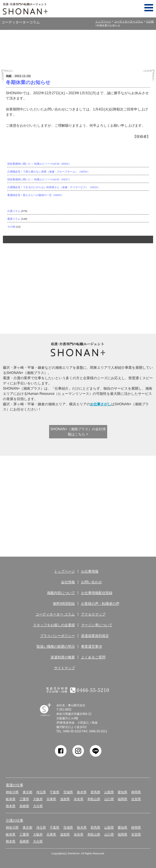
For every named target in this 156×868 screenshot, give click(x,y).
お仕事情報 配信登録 (34, 488)
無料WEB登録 (81, 488)
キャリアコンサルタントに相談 (81, 305)
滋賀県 (65, 799)
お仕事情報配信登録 (97, 593)
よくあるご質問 (93, 657)
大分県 (38, 806)
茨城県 (68, 792)
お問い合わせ (92, 582)
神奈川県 (12, 792)
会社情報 (68, 582)
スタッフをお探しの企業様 (54, 625)
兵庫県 (51, 799)
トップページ (103, 21)
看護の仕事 (15, 785)
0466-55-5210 (72, 731)
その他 (150, 21)
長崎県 (24, 806)
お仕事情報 (90, 571)
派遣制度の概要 (63, 657)
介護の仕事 (15, 820)
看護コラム (14, 219)
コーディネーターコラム (129, 21)
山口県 (109, 799)
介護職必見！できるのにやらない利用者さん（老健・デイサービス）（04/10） (54, 187)
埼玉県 (41, 792)
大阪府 (38, 799)
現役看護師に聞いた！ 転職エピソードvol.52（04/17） (39, 179)
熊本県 (11, 806)
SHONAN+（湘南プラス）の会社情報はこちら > (78, 432)
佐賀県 (136, 799)
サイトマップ (64, 668)
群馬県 (95, 792)
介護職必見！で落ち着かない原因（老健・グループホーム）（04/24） (49, 172)
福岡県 (122, 799)
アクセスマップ (93, 614)
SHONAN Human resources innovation (51, 716)
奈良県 (79, 799)
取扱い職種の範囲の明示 (56, 647)
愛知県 (122, 792)
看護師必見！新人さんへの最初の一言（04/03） (35, 195)
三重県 (24, 799)
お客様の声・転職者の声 (100, 604)
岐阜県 (11, 799)
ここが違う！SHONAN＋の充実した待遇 (96, 264)
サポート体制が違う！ (65, 264)
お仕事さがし (101, 404)
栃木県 (82, 792)
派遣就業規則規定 (95, 636)
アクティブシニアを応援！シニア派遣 (112, 305)
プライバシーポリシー (58, 636)
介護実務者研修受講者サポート (50, 305)
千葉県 (54, 792)
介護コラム (14, 211)
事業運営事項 (92, 647)
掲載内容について (61, 593)
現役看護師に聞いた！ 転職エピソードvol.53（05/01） (39, 164)
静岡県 (136, 792)
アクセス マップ (127, 526)
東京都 (27, 792)
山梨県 (109, 792)
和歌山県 (94, 799)
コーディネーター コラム (81, 526)
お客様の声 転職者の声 (127, 488)
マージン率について (97, 625)
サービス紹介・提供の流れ (34, 526)
